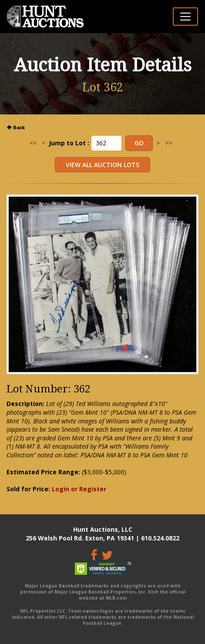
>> (168, 143)
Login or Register (79, 489)
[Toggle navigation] (185, 17)
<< (33, 143)
